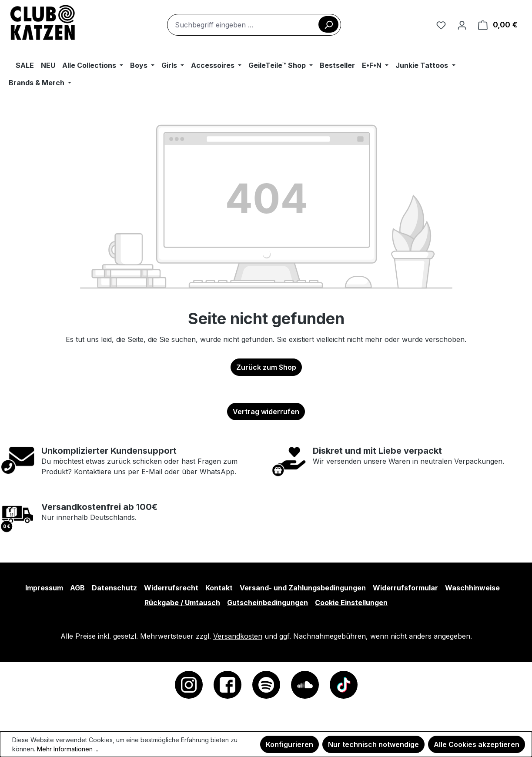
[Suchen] (328, 24)
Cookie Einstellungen (351, 603)
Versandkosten (238, 636)
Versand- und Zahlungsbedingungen (303, 588)
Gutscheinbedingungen (268, 603)
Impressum (44, 588)
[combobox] (254, 25)
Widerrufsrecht (171, 588)
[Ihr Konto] (462, 25)
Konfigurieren (289, 744)
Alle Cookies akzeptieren (477, 744)
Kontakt (219, 588)
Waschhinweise (472, 588)
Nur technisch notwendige (373, 744)
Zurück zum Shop (266, 367)
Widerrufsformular (405, 588)
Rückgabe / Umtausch (182, 603)
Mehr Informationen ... (68, 749)
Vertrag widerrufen (266, 412)
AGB (77, 588)
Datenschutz (114, 588)
